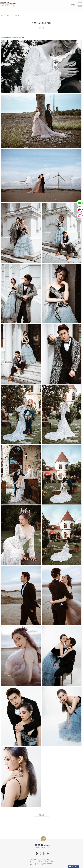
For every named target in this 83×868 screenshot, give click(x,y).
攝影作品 (8, 15)
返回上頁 (41, 815)
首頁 (2, 15)
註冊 (75, 5)
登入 (72, 5)
